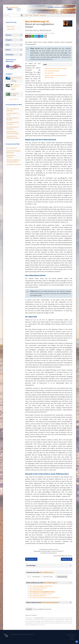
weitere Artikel (14, 96)
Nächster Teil (67, 559)
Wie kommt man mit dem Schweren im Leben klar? (14, 84)
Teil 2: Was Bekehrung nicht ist (38, 588)
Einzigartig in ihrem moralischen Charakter (12, 131)
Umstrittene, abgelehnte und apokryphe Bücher (13, 151)
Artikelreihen (9, 53)
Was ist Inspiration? (11, 141)
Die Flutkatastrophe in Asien (14, 76)
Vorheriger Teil (31, 559)
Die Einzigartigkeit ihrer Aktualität (12, 114)
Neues (31, 15)
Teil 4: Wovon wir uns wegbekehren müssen (42, 592)
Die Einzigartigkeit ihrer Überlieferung (12, 123)
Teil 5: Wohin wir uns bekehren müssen (41, 594)
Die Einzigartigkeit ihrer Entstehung (12, 106)
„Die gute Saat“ (10, 26)
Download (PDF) (62, 577)
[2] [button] (35, 421)
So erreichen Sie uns (70, 635)
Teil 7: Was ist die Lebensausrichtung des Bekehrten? (44, 598)
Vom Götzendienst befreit (52, 71)
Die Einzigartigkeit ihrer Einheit (12, 110)
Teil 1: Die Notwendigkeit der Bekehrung (41, 586)
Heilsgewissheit (12, 91)
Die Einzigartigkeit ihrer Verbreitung (12, 119)
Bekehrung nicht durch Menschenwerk (56, 68)
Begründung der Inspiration (13, 148)
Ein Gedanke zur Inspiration (13, 154)
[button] (77, 642)
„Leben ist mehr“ (10, 29)
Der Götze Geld (49, 73)
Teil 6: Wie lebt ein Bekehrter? (38, 596)
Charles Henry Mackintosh (50, 602)
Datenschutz (43, 15)
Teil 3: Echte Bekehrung (36, 590)
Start (27, 15)
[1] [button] (47, 412)
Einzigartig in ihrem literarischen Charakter (12, 127)
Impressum (36, 15)
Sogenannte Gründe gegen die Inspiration (14, 144)
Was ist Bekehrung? (49, 583)
